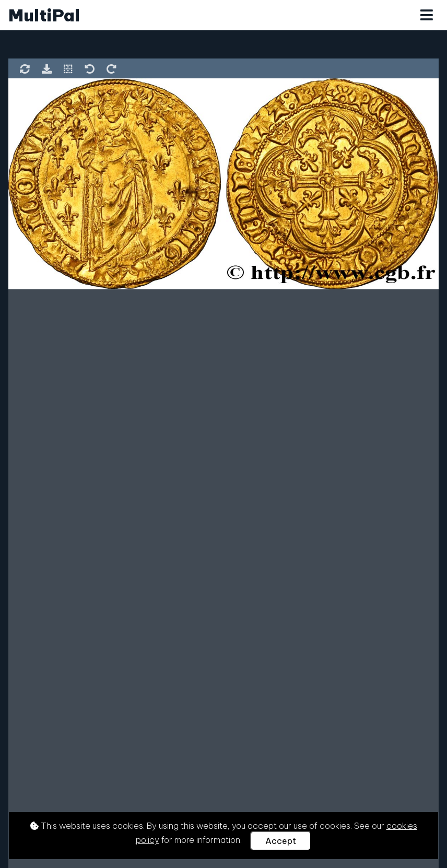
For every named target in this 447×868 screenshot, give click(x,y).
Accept (281, 841)
